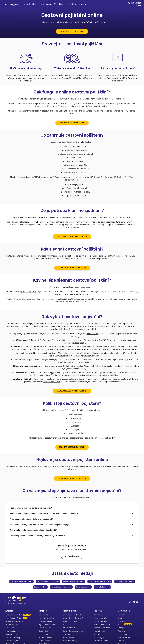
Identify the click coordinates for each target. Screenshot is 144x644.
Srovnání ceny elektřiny (14, 621)
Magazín (83, 4)
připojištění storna (29, 292)
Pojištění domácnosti (102, 625)
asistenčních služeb (52, 382)
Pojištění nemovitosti (102, 628)
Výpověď (97, 634)
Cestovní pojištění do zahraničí (64, 142)
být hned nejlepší (51, 359)
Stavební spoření (45, 637)
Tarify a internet (71, 611)
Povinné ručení (99, 615)
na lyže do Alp (92, 334)
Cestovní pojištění (26, 99)
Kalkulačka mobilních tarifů (73, 618)
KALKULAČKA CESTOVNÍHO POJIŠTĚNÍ (72, 237)
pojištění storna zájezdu (75, 196)
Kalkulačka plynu (12, 641)
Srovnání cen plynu (12, 625)
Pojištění (72, 4)
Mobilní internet (69, 628)
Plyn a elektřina (29, 4)
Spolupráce (122, 628)
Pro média (122, 621)
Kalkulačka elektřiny (13, 637)
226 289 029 (134, 3)
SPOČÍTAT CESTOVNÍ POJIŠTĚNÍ (72, 123)
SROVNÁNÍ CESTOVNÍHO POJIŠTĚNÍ (72, 268)
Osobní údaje (123, 634)
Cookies (121, 641)
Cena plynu (10, 628)
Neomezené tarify (70, 621)
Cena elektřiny (11, 631)
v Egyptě (53, 372)
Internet (66, 625)
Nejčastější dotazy (70, 641)
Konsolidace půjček (46, 618)
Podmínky (122, 631)
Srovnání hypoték (46, 621)
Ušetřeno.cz (124, 611)
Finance (63, 4)
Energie (9, 611)
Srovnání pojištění (58, 466)
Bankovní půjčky (45, 628)
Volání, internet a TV (48, 4)
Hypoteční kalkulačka (47, 625)
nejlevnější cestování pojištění (36, 466)
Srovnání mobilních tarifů (72, 615)
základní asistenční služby (75, 172)
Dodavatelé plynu (12, 634)
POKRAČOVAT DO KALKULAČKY (72, 31)
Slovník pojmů (44, 641)
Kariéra (125, 625)
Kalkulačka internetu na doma (74, 631)
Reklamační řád (124, 637)
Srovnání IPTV (68, 634)
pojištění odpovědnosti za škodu (75, 192)
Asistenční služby (100, 631)
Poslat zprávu (72, 556)
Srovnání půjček (45, 615)
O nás (120, 618)
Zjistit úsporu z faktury (18, 615)
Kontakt (121, 615)
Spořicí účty (43, 634)
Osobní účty (44, 631)
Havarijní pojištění (100, 618)
